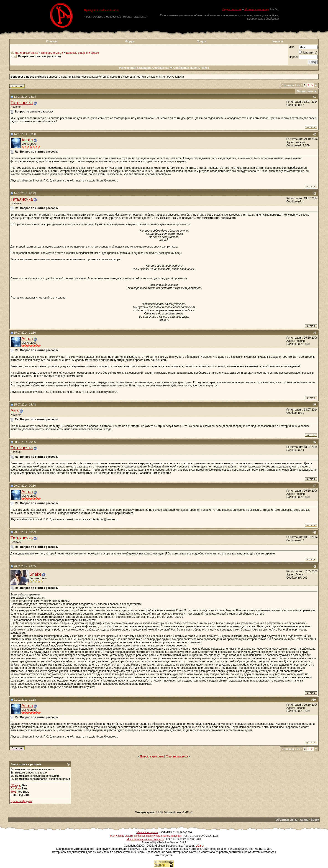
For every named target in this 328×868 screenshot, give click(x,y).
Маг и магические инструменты (145, 839)
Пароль (294, 57)
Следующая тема (177, 756)
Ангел (27, 140)
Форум (130, 41)
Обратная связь (287, 820)
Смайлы (16, 789)
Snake (35, 574)
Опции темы (305, 91)
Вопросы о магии (52, 53)
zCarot (200, 846)
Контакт (278, 41)
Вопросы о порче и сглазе (82, 53)
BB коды (16, 785)
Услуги (202, 41)
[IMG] (14, 792)
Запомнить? (308, 53)
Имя (291, 47)
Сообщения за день (187, 68)
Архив (304, 820)
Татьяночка (22, 103)
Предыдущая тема (152, 756)
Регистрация (127, 68)
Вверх (315, 820)
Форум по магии (232, 9)
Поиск (205, 68)
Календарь (144, 68)
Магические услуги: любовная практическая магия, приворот (146, 836)
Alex (15, 410)
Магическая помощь (257, 9)
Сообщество (163, 68)
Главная (52, 41)
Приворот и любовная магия (101, 10)
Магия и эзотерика (26, 53)
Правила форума (21, 801)
